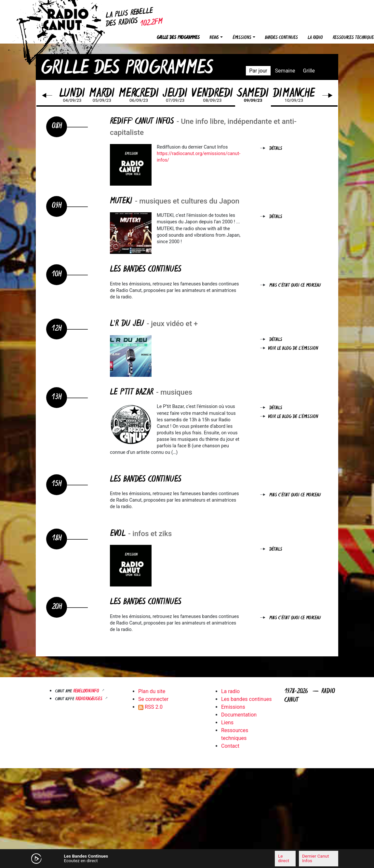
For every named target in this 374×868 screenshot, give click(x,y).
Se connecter (153, 699)
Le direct (284, 858)
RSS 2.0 (150, 707)
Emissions (233, 707)
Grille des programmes (178, 38)
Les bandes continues (246, 699)
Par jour (258, 71)
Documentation (239, 715)
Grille (309, 71)
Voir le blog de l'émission (293, 349)
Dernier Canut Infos (315, 858)
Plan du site (152, 691)
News (214, 38)
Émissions (242, 38)
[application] (187, 859)
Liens (227, 723)
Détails (276, 149)
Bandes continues (281, 38)
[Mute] (122, 858)
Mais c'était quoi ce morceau (295, 286)
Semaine (285, 71)
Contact (230, 746)
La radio (315, 38)
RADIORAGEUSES (90, 699)
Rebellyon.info (87, 691)
